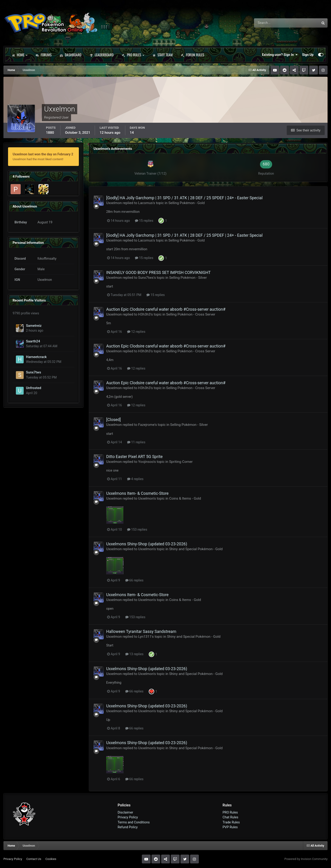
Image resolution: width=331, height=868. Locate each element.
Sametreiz (34, 326)
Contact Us (34, 859)
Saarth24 (33, 341)
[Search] (274, 23)
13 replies (134, 654)
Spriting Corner (181, 462)
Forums (44, 55)
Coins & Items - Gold (185, 498)
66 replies (134, 580)
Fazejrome (146, 425)
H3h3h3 (144, 314)
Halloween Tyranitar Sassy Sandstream (141, 632)
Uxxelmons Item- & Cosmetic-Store (137, 493)
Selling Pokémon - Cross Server (191, 314)
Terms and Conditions (134, 822)
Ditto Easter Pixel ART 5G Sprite (134, 457)
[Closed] (113, 420)
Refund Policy (128, 827)
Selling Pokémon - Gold (186, 203)
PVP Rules (230, 827)
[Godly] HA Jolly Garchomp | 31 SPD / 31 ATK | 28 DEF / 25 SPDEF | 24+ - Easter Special (184, 198)
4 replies (135, 479)
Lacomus (145, 203)
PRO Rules (133, 55)
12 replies (136, 332)
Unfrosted (34, 388)
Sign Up (308, 55)
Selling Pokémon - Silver (188, 278)
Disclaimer (125, 812)
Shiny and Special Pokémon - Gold (196, 549)
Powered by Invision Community (306, 859)
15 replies (144, 221)
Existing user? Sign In (280, 55)
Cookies (51, 859)
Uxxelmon (114, 203)
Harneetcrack (36, 357)
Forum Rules (193, 55)
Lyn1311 (145, 637)
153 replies (137, 529)
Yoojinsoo (146, 462)
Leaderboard (102, 55)
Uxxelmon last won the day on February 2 (43, 154)
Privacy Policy (128, 817)
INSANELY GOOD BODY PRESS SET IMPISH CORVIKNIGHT (158, 273)
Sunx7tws (34, 372)
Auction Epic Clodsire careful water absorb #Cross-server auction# (166, 309)
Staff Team (163, 55)
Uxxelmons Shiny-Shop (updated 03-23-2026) (147, 544)
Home (20, 55)
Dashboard (71, 55)
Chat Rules (230, 817)
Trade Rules (231, 822)
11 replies (136, 442)
